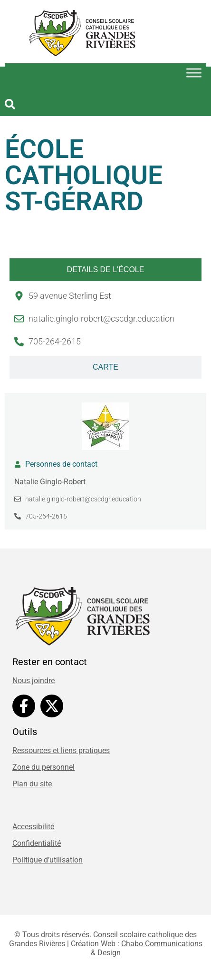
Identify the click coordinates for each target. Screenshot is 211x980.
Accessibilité (33, 827)
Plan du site (32, 784)
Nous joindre (34, 681)
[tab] (105, 270)
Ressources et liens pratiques (61, 750)
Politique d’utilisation (48, 860)
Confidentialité (37, 843)
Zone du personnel (43, 767)
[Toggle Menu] (194, 73)
